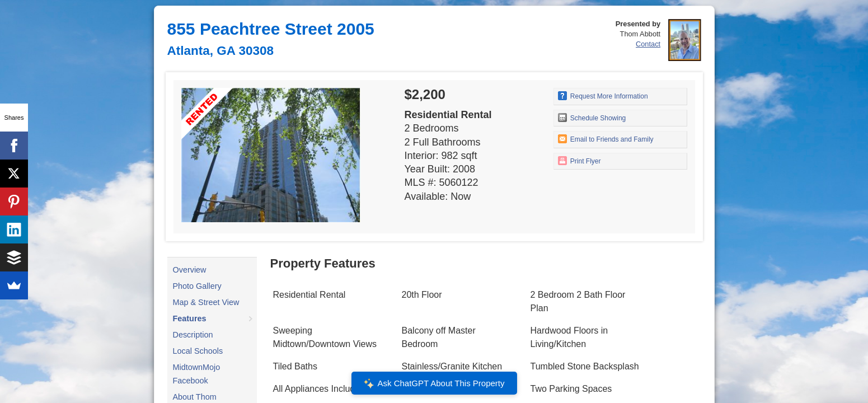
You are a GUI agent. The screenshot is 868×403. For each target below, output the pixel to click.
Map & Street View (206, 302)
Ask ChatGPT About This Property (434, 383)
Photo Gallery (197, 286)
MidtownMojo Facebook (197, 374)
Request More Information (603, 96)
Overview (190, 270)
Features (190, 318)
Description (193, 335)
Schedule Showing (592, 118)
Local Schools (198, 351)
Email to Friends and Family (606, 139)
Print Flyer (580, 161)
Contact (648, 44)
